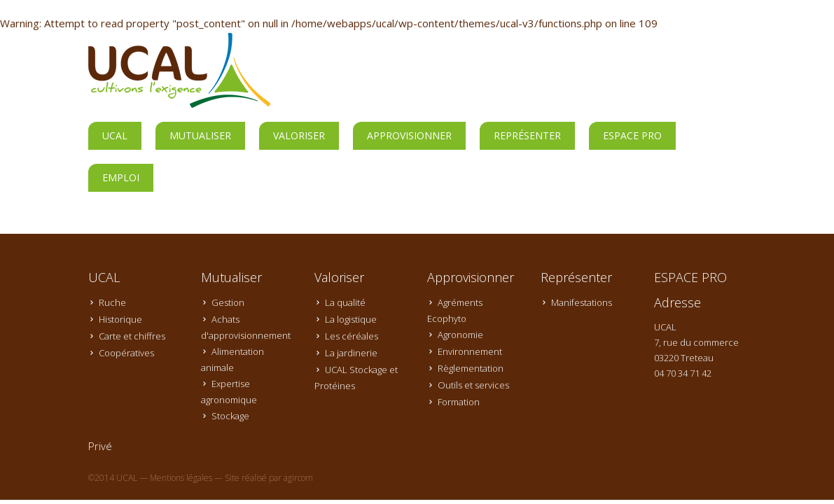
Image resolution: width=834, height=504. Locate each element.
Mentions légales (181, 478)
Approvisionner (409, 135)
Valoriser (299, 135)
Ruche (112, 302)
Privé (100, 446)
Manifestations (582, 302)
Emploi (121, 177)
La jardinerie (351, 353)
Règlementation (471, 368)
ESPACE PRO (632, 135)
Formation (459, 402)
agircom (298, 478)
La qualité (345, 302)
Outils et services (473, 385)
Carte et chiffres (132, 336)
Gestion (228, 302)
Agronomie (460, 335)
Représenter (527, 135)
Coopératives (126, 353)
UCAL (115, 135)
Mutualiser (200, 135)
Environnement (470, 351)
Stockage (230, 416)
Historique (120, 319)
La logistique (351, 319)
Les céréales (352, 336)
